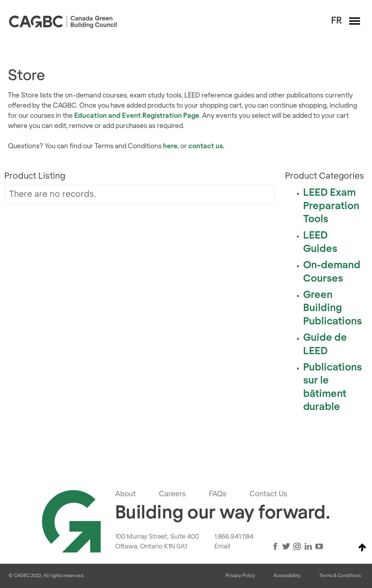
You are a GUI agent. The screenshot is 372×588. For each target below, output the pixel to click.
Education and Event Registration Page (137, 116)
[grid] (139, 194)
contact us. (206, 146)
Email (222, 547)
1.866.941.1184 (234, 537)
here (170, 146)
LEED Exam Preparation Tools (331, 206)
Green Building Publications (333, 308)
